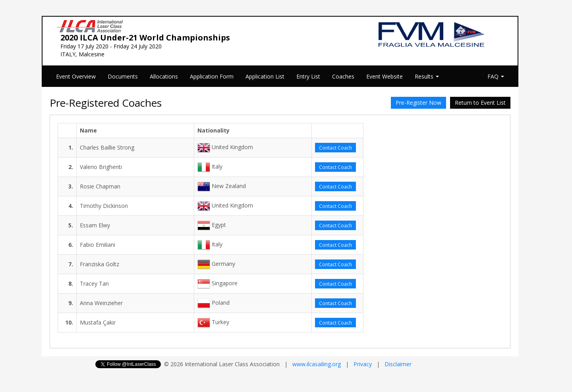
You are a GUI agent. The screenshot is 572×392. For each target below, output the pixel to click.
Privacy (363, 364)
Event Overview (76, 76)
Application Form (212, 76)
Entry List (308, 76)
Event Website (385, 76)
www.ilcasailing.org (317, 364)
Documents (123, 76)
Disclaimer (398, 364)
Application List (265, 76)
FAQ (496, 76)
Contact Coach (335, 148)
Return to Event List (480, 103)
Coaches (343, 76)
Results (427, 76)
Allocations (164, 76)
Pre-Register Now (418, 103)
